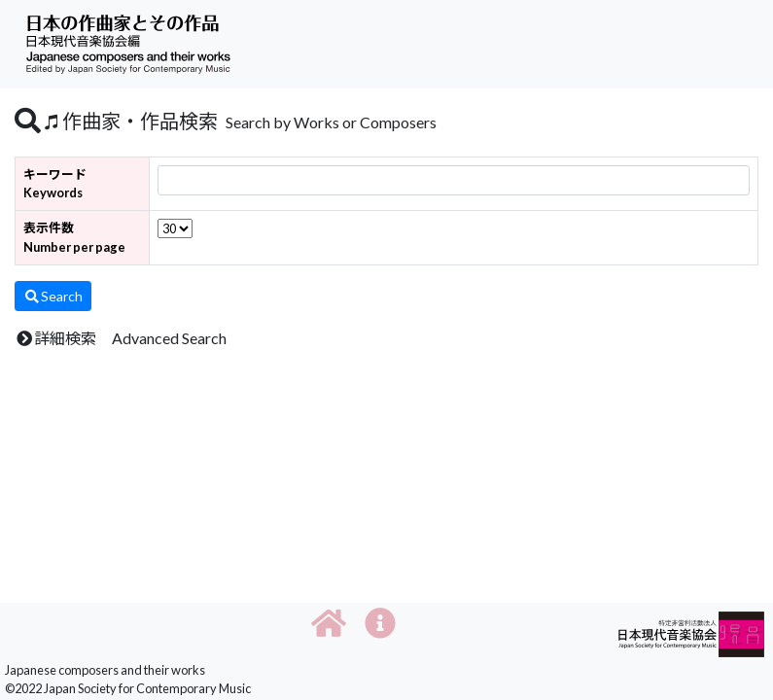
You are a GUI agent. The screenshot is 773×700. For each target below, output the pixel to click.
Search (53, 296)
